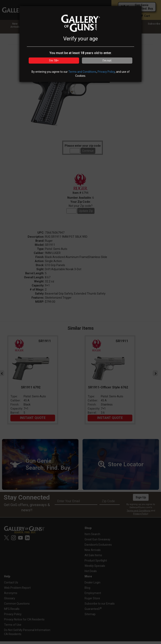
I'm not (107, 61)
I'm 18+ (54, 61)
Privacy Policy (106, 72)
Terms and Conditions (82, 72)
